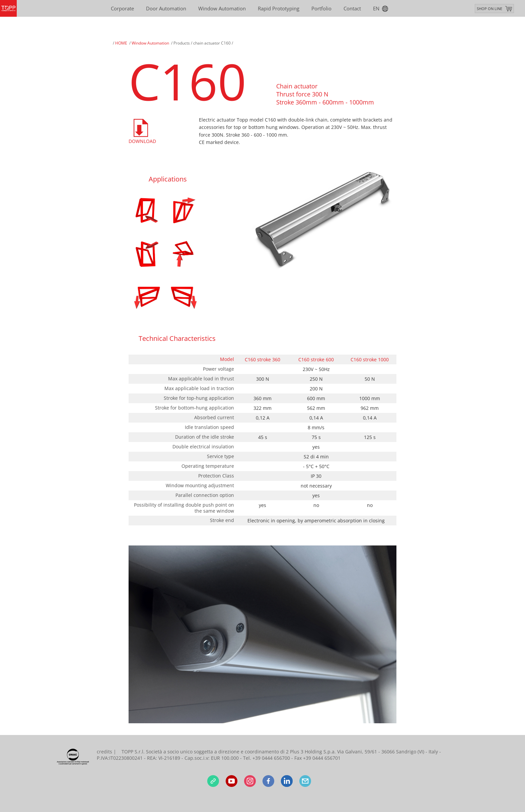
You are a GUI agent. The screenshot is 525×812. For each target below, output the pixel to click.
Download (142, 141)
